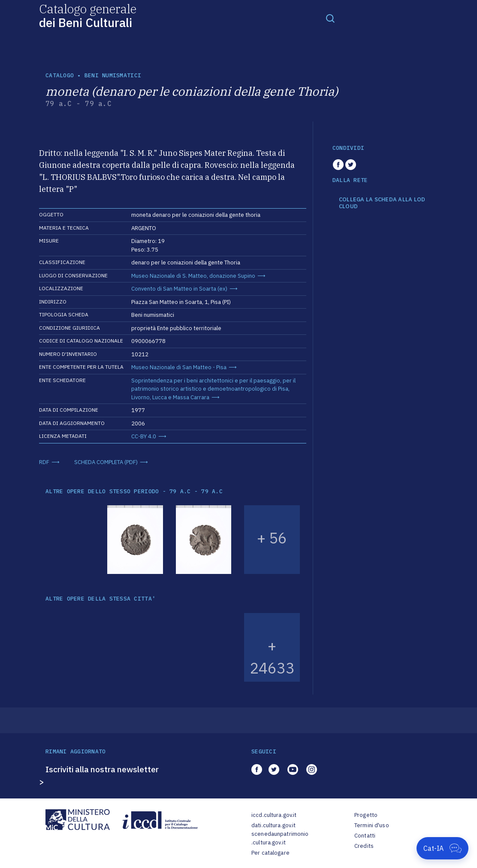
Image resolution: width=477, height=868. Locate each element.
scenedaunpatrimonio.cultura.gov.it (280, 838)
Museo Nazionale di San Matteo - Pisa (179, 367)
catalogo (60, 75)
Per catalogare (270, 853)
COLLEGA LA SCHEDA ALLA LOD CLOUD (382, 203)
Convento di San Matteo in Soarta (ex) (179, 289)
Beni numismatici (113, 75)
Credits (364, 846)
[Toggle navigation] (330, 18)
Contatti (365, 836)
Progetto (366, 815)
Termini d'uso (372, 825)
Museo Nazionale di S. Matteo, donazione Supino (193, 276)
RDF (44, 462)
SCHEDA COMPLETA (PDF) (106, 462)
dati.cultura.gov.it (273, 825)
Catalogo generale (88, 15)
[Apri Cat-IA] (442, 848)
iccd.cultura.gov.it (274, 815)
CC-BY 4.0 (144, 436)
